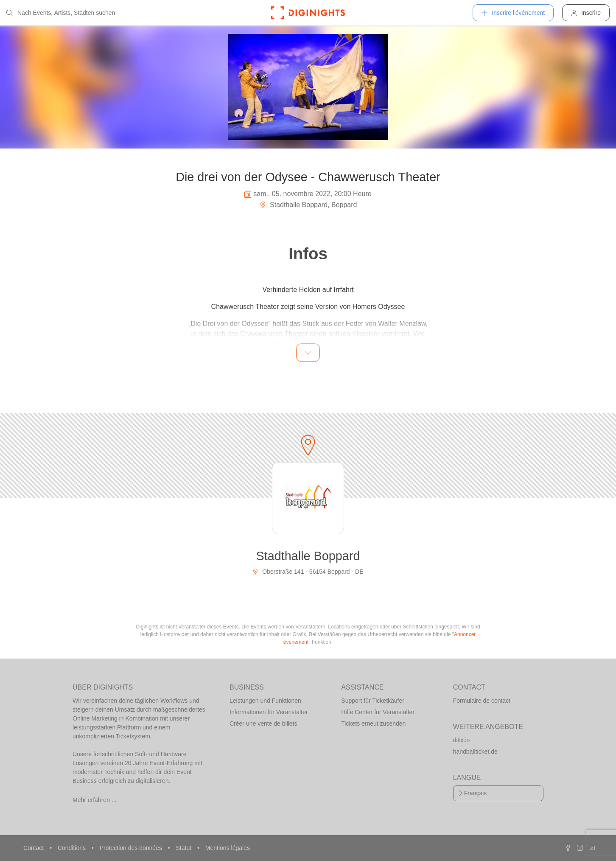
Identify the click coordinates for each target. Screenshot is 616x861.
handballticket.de (475, 752)
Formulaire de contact (482, 701)
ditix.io (462, 740)
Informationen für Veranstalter (269, 712)
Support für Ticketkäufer (373, 701)
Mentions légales (228, 848)
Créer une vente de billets (263, 724)
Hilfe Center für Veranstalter (378, 712)
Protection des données (132, 848)
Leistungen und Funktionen (265, 701)
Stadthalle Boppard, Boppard (308, 205)
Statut (185, 848)
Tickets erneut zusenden (373, 724)
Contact (34, 848)
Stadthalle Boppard (308, 556)
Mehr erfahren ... (95, 800)
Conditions (73, 848)
